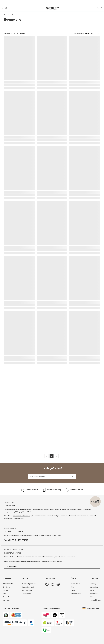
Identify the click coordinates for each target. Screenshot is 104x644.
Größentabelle (27, 590)
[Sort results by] (92, 33)
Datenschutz (7, 597)
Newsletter (6, 587)
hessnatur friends (28, 587)
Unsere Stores (76, 593)
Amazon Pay (94, 587)
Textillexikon (26, 593)
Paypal (92, 590)
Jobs (72, 587)
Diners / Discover (95, 600)
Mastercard (94, 593)
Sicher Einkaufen (30, 490)
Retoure (5, 590)
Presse (73, 590)
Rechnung (93, 584)
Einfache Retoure (74, 490)
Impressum (6, 600)
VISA (91, 597)
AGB (4, 593)
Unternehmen (75, 584)
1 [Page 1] (51, 456)
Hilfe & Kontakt (8, 584)
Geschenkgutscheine (29, 584)
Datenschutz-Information (22, 516)
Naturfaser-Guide (10, 15)
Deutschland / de (91, 608)
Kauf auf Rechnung (52, 490)
